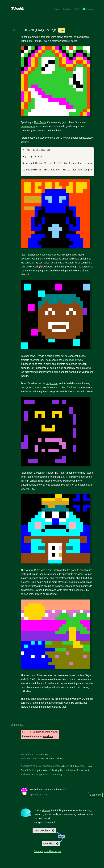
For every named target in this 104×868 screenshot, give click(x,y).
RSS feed (44, 755)
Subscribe (95, 795)
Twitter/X (60, 759)
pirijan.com (52, 383)
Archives (67, 9)
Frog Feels (40, 122)
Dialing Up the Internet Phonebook (71, 770)
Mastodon (46, 759)
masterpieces (28, 126)
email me (48, 736)
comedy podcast (47, 255)
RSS (77, 9)
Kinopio (88, 9)
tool (31, 41)
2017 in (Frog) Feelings (40, 30)
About (56, 9)
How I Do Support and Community (44, 774)
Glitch (37, 570)
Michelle (25, 259)
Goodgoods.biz (69, 360)
